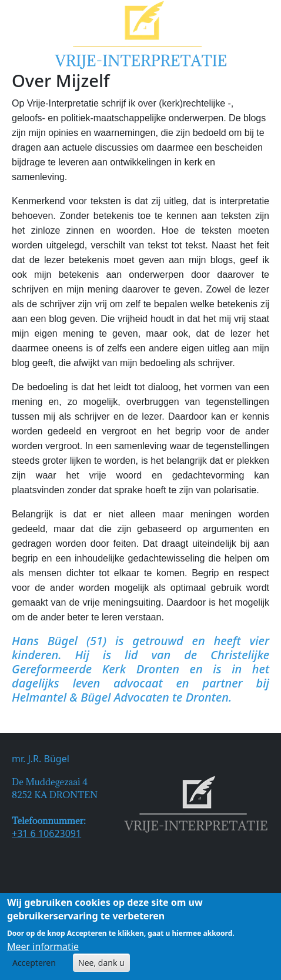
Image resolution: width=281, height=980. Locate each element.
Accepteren (34, 966)
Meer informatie (43, 950)
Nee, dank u (101, 966)
